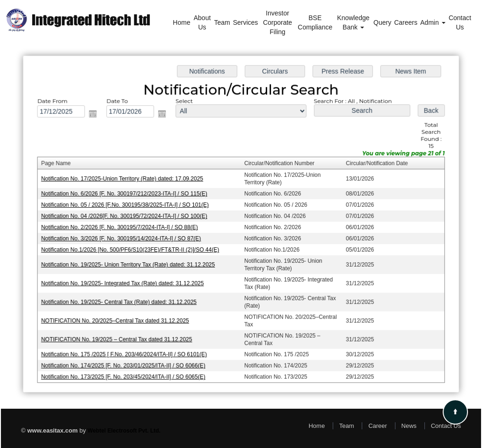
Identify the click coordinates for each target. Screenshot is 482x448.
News (409, 426)
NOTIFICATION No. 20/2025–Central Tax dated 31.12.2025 (117, 319)
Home (181, 22)
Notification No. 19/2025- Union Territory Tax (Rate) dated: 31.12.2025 (130, 264)
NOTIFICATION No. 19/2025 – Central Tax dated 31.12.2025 (119, 338)
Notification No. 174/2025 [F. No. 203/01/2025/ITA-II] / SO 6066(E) (125, 363)
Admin (433, 22)
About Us (202, 22)
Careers (406, 22)
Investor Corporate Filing (278, 22)
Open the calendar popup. (96, 116)
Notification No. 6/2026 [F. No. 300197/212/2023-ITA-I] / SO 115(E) (126, 195)
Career (378, 426)
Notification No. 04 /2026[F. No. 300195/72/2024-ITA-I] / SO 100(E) (126, 217)
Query (382, 22)
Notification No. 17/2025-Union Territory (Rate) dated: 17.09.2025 (124, 180)
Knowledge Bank (353, 22)
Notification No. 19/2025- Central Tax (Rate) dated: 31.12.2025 (121, 301)
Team (222, 22)
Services (246, 22)
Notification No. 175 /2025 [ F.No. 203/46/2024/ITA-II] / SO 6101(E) (126, 352)
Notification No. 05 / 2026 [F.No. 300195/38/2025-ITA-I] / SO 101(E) (127, 205)
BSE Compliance (315, 22)
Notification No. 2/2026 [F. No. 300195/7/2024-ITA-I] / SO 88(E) (122, 227)
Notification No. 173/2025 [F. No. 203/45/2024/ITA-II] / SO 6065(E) (125, 374)
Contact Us (460, 22)
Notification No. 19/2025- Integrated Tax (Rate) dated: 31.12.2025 (125, 282)
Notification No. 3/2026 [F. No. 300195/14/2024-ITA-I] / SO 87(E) (123, 238)
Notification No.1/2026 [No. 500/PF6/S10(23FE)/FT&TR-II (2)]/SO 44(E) (132, 249)
